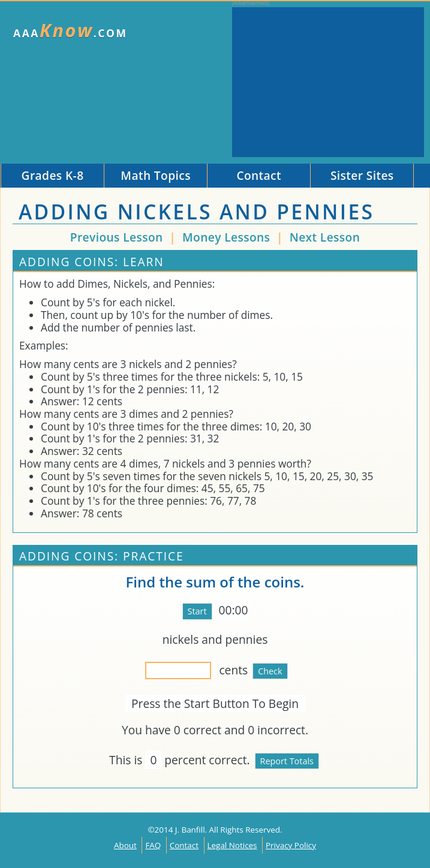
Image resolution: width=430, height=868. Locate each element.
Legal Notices (232, 845)
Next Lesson (325, 237)
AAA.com (70, 30)
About (125, 845)
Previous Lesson (117, 237)
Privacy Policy (291, 845)
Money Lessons (228, 237)
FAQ (153, 845)
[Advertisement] (328, 82)
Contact (184, 845)
